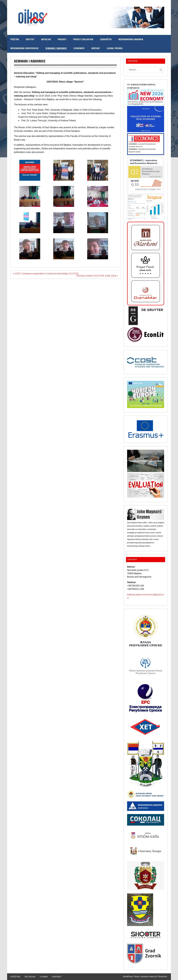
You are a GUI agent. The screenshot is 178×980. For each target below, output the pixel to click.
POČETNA (15, 39)
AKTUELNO (46, 39)
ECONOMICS (79, 48)
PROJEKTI (62, 39)
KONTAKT (96, 48)
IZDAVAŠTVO (106, 39)
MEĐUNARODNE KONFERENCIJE (25, 48)
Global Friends (115, 48)
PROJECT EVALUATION (83, 39)
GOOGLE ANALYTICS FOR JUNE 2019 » (97, 276)
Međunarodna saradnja (131, 39)
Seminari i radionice (56, 48)
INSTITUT (30, 39)
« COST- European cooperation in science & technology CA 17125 (46, 274)
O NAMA (44, 977)
